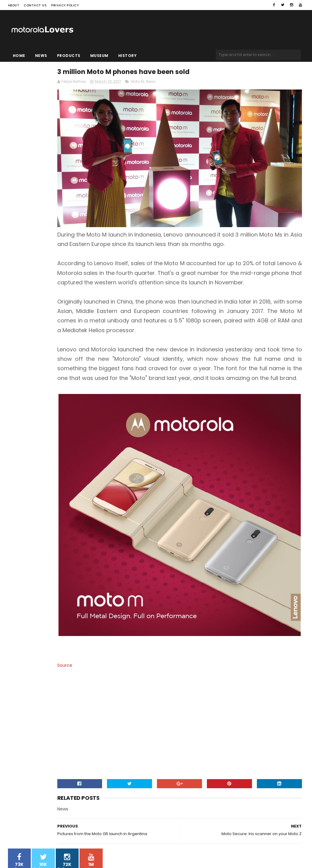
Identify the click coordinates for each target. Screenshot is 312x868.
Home (19, 56)
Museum (99, 56)
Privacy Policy (65, 5)
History (128, 56)
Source (119, 628)
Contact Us (35, 5)
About (14, 5)
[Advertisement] (206, 694)
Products (69, 56)
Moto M (191, 84)
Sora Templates (46, 852)
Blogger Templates (85, 852)
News (41, 56)
